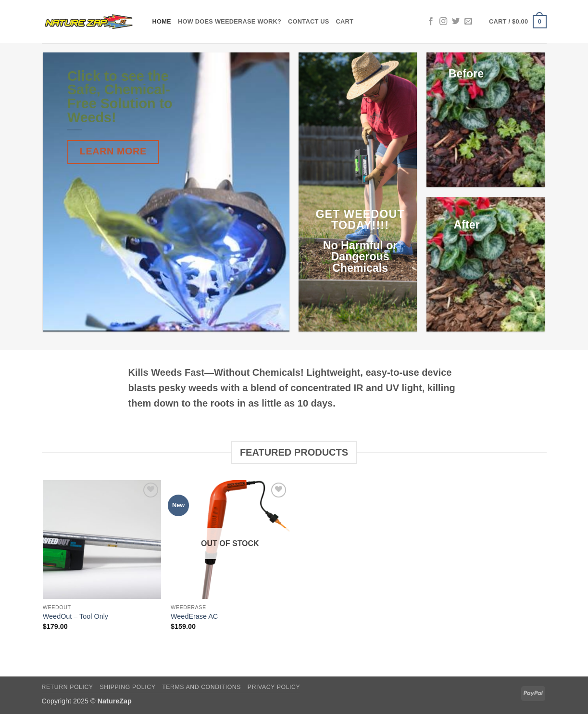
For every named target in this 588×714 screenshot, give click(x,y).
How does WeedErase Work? (230, 21)
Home (162, 21)
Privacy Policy (274, 687)
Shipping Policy (128, 687)
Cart (345, 21)
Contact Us (309, 21)
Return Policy (68, 687)
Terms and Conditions (201, 687)
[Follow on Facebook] (431, 22)
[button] (518, 22)
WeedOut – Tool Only (75, 616)
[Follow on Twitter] (456, 22)
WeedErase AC (194, 616)
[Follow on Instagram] (443, 22)
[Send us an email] (468, 22)
